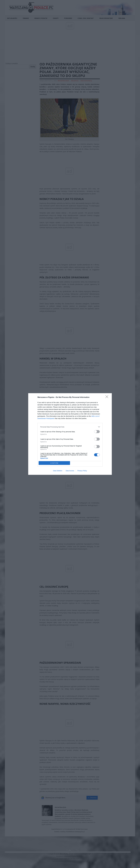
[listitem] (70, 427)
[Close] (108, 397)
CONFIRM (54, 463)
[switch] (97, 432)
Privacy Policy (82, 471)
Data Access (70, 471)
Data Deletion (58, 471)
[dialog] (70, 434)
